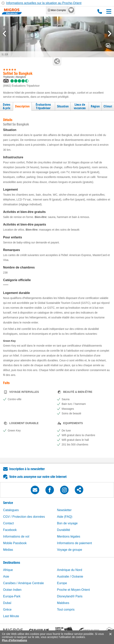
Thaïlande (9, 77)
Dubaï (7, 603)
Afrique (8, 570)
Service (8, 503)
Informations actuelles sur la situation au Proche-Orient (44, 3)
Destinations (12, 563)
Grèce (7, 610)
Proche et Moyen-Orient (73, 590)
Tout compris (66, 610)
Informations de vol (16, 536)
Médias (8, 550)
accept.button (110, 634)
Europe (62, 583)
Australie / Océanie (70, 576)
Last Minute (11, 616)
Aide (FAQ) (65, 517)
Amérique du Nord (70, 570)
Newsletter (64, 510)
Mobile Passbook (15, 543)
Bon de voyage (67, 523)
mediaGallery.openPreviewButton (108, 46)
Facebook (10, 530)
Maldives (63, 603)
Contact (8, 523)
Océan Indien (12, 590)
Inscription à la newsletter (27, 469)
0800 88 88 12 (100, 11)
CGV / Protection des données (24, 517)
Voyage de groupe (70, 550)
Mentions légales (69, 536)
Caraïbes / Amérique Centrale (23, 583)
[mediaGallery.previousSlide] (4, 34)
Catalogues (11, 510)
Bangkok (21, 77)
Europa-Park (12, 596)
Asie (6, 576)
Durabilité (64, 530)
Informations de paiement (74, 543)
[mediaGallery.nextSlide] (110, 34)
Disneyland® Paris (70, 596)
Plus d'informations (14, 640)
